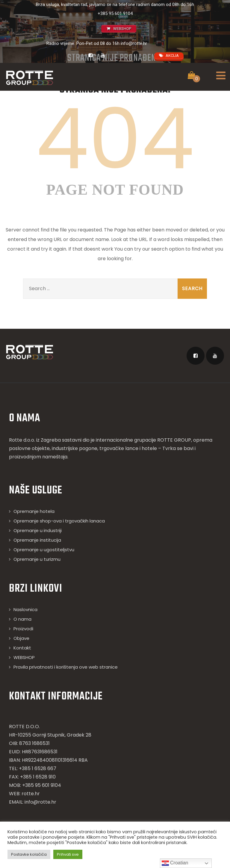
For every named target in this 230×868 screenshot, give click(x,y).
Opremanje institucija (37, 540)
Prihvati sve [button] (68, 854)
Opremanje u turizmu (37, 559)
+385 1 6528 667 (38, 768)
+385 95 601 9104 (115, 13)
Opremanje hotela (34, 511)
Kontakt (22, 648)
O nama (22, 619)
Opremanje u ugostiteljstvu (44, 550)
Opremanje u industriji (38, 530)
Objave (21, 638)
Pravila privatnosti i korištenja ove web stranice (66, 667)
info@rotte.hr (134, 43)
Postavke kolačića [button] (29, 854)
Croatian (175, 863)
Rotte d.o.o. (22, 440)
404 (115, 139)
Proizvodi (23, 629)
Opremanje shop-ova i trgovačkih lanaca (59, 521)
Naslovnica (25, 609)
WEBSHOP (24, 657)
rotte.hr (31, 794)
